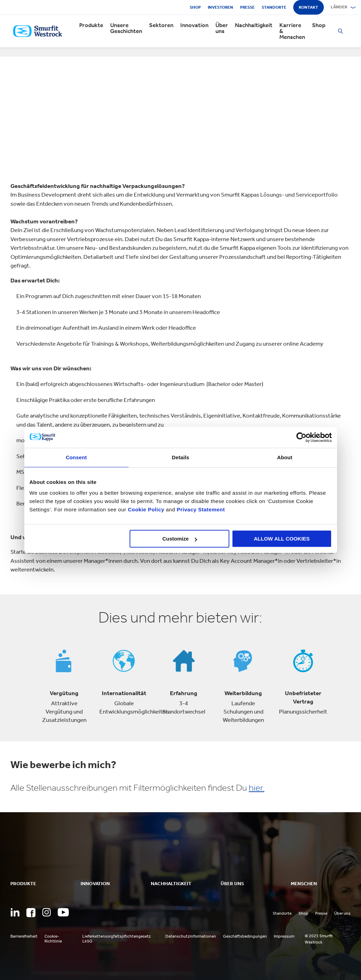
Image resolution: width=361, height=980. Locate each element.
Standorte (274, 7)
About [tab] (285, 457)
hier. (257, 788)
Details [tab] (181, 457)
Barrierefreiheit (24, 936)
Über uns (222, 28)
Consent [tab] (76, 457)
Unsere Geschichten (126, 28)
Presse (247, 7)
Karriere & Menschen (292, 31)
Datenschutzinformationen (191, 936)
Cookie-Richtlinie (53, 939)
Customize (180, 539)
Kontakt (309, 7)
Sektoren (161, 25)
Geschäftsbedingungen (245, 936)
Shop (195, 7)
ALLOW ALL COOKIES (282, 539)
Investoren (220, 7)
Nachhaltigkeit (254, 25)
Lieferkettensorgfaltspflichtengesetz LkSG (117, 939)
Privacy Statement (200, 509)
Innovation (194, 25)
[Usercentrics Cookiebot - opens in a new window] (301, 437)
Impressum (284, 936)
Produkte (91, 25)
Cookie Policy (146, 509)
